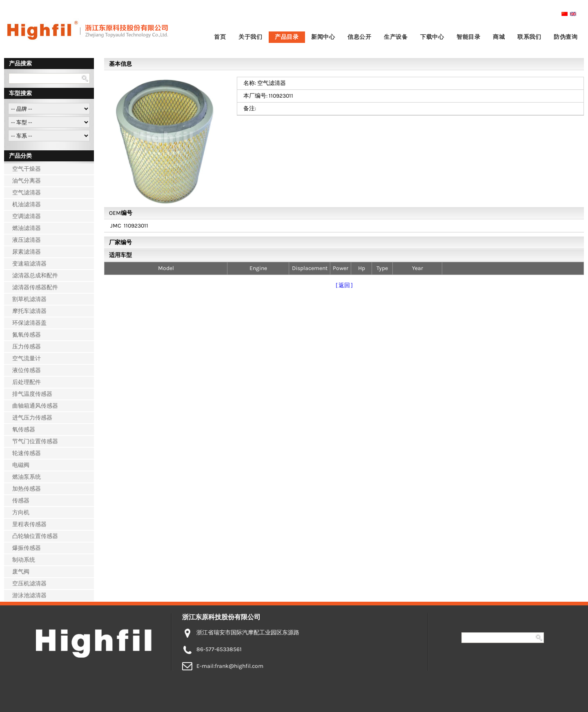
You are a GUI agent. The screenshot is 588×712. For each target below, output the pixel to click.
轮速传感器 (27, 453)
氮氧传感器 (27, 335)
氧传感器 (24, 430)
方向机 (21, 512)
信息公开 (359, 37)
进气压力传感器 (32, 418)
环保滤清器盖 (29, 323)
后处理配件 (27, 382)
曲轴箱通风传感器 (35, 406)
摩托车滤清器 (29, 311)
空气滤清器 (27, 193)
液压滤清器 (27, 240)
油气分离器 (27, 181)
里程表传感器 (29, 524)
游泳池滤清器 (29, 595)
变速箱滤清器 (29, 264)
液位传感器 (27, 370)
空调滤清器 (27, 216)
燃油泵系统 (27, 477)
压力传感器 (27, 347)
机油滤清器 (27, 204)
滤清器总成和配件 (35, 276)
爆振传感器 (27, 548)
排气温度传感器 (32, 394)
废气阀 (21, 572)
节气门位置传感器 (35, 441)
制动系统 (24, 560)
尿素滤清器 (27, 252)
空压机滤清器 (29, 584)
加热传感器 (27, 489)
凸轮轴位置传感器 (35, 536)
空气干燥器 (27, 169)
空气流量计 (27, 358)
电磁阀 (21, 465)
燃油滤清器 (27, 228)
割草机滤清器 (29, 299)
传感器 (21, 501)
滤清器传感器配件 (35, 287)
